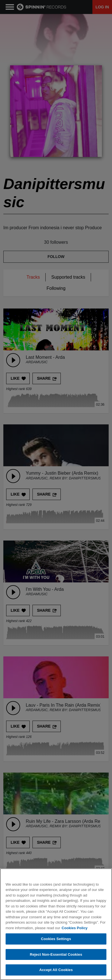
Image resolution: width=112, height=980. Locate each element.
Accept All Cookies (56, 970)
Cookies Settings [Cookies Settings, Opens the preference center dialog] (56, 939)
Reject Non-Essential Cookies (56, 955)
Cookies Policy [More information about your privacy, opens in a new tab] (74, 928)
